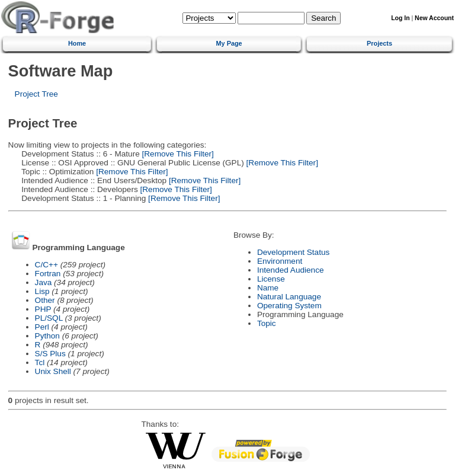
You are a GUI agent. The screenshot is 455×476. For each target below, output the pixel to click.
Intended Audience (291, 270)
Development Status (293, 252)
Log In (400, 18)
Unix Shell (53, 371)
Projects (379, 43)
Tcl (40, 362)
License (271, 279)
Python (47, 336)
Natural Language (289, 297)
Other (45, 300)
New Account (434, 18)
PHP (43, 309)
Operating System (289, 306)
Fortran (48, 274)
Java (44, 282)
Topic (267, 323)
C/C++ (47, 265)
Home (77, 43)
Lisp (42, 291)
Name (268, 288)
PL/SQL (49, 318)
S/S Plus (50, 354)
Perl (42, 327)
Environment (280, 261)
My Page (229, 43)
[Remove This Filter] (177, 154)
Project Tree (36, 94)
